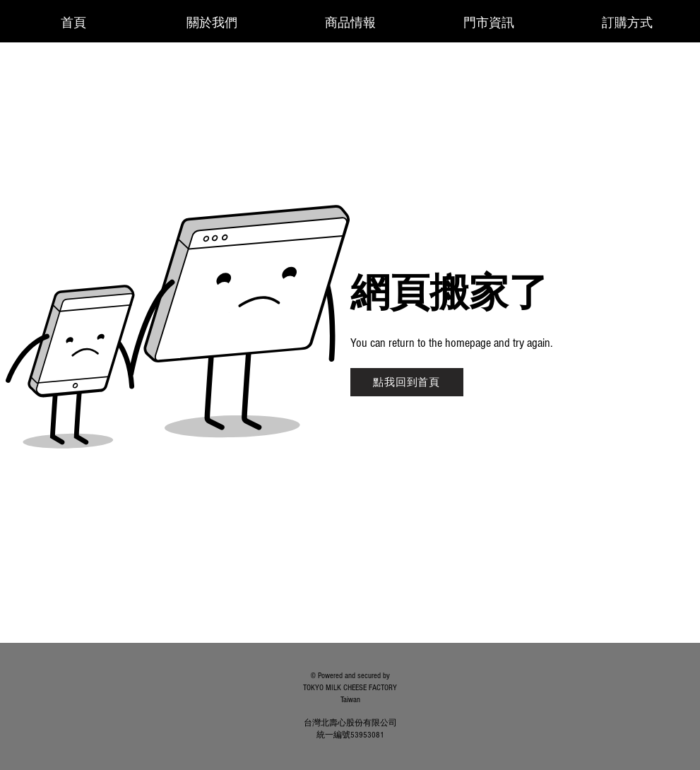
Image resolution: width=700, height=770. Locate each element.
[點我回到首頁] (407, 382)
